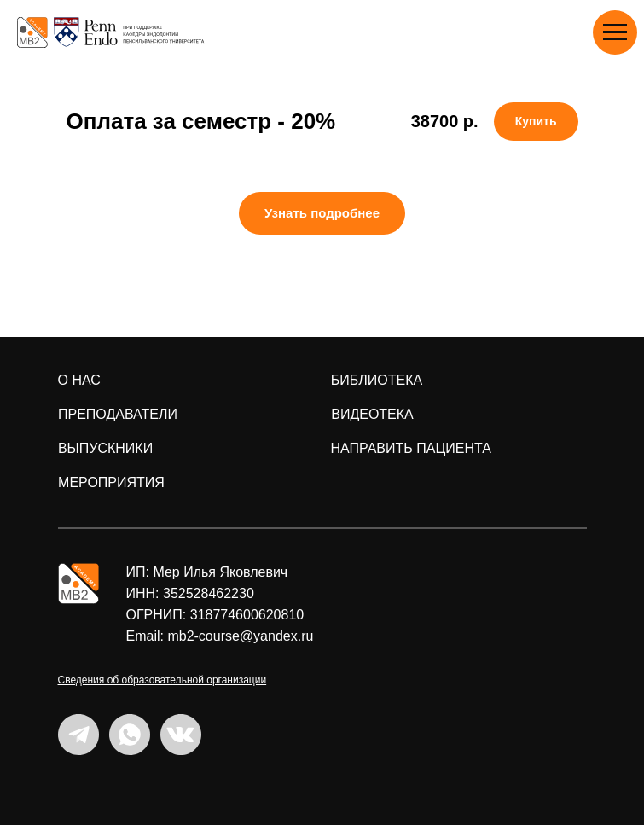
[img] (78, 584)
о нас (79, 380)
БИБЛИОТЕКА (377, 380)
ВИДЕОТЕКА (372, 414)
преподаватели (118, 414)
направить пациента (411, 448)
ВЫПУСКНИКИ (105, 448)
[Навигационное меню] (615, 32)
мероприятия (111, 482)
